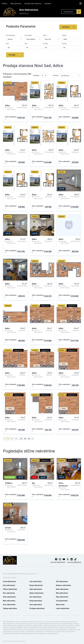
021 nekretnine (62, 580)
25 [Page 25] (29, 437)
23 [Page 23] (21, 437)
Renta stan (60, 603)
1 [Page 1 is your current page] (8, 437)
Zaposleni (48, 4)
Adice (65, 38)
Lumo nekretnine (63, 607)
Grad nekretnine (9, 580)
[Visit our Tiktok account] (75, 558)
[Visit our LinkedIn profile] (72, 558)
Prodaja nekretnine (37, 607)
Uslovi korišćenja (74, 561)
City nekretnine (36, 580)
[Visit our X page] (68, 558)
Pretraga (15, 54)
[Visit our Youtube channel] (64, 558)
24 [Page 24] (25, 437)
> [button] (33, 437)
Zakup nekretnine (10, 607)
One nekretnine (36, 603)
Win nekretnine (62, 592)
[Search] (79, 12)
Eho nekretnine (9, 592)
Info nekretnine (9, 584)
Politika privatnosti (58, 561)
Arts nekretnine (9, 603)
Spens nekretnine (36, 592)
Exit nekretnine (35, 596)
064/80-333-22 (24, 13)
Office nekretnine (10, 588)
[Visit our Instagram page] (60, 558)
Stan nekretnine (9, 596)
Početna (5, 4)
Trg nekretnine (62, 600)
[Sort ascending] (42, 74)
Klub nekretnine (62, 588)
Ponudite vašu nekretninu (33, 4)
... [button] (19, 437)
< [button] (5, 437)
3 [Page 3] (16, 437)
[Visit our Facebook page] (56, 558)
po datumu (65, 74)
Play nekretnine (62, 596)
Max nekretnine (9, 600)
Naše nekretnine (16, 4)
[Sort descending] (46, 74)
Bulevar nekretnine (63, 584)
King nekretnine (36, 600)
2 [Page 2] (12, 437)
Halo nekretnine (36, 588)
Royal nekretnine (36, 584)
